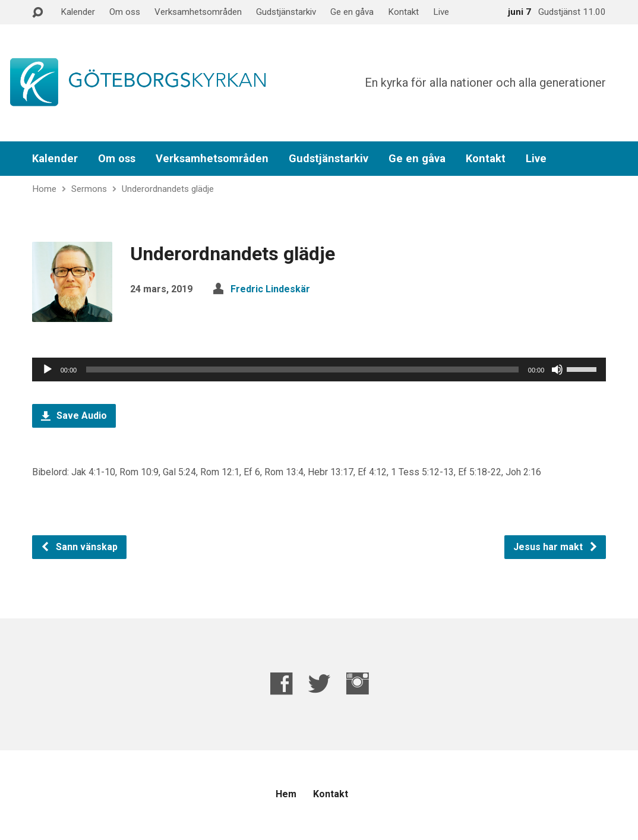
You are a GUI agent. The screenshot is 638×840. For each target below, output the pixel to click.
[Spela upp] (48, 370)
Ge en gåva (352, 12)
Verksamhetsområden (198, 12)
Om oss (125, 12)
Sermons (89, 189)
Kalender (78, 12)
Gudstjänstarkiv (286, 12)
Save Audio (74, 416)
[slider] (302, 370)
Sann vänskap (79, 547)
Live (441, 12)
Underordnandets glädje (168, 189)
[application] (319, 370)
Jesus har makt (556, 547)
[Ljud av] (557, 370)
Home (44, 189)
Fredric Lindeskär (270, 289)
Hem (286, 794)
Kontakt (403, 12)
